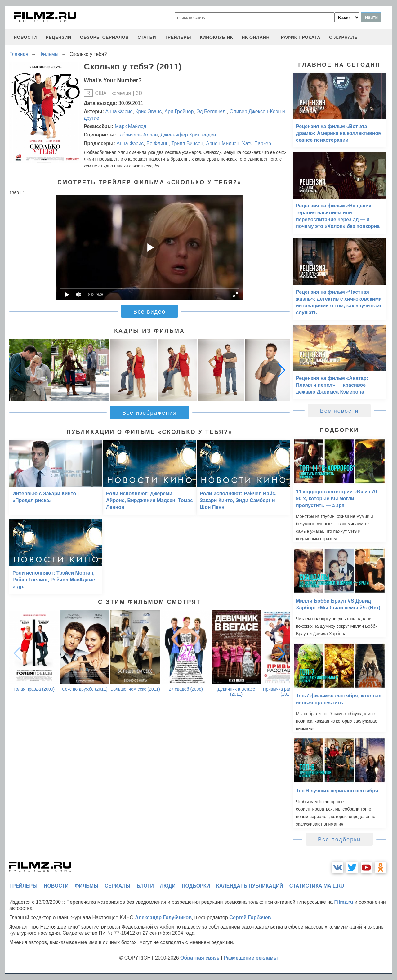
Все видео (149, 312)
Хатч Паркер (256, 143)
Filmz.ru (343, 902)
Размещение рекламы (251, 958)
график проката (299, 37)
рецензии (58, 37)
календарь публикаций (250, 886)
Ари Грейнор (179, 111)
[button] (282, 370)
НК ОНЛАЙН (256, 37)
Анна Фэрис (119, 111)
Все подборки (339, 840)
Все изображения (149, 413)
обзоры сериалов (105, 37)
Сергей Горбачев (250, 918)
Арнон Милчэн (223, 143)
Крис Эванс (148, 111)
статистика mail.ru (317, 886)
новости (25, 37)
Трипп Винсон (187, 143)
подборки (196, 886)
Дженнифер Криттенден (188, 135)
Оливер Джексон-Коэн (255, 111)
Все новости (339, 411)
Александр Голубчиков (163, 918)
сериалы (117, 886)
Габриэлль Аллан (138, 135)
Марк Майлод (131, 126)
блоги (145, 886)
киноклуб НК (216, 37)
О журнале (343, 37)
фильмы (87, 886)
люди (168, 886)
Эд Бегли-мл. (212, 111)
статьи (147, 37)
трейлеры (178, 37)
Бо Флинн (157, 143)
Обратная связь (200, 958)
